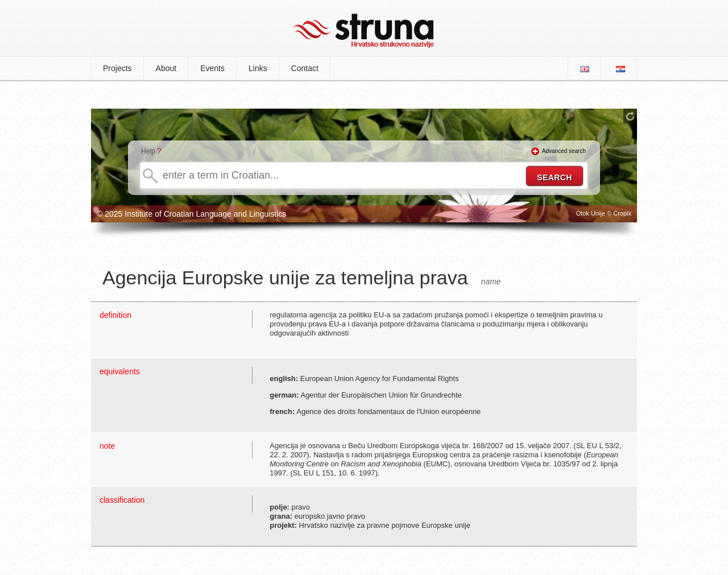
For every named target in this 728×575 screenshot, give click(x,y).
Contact (305, 68)
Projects (117, 68)
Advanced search (564, 151)
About (166, 68)
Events (212, 68)
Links (258, 68)
